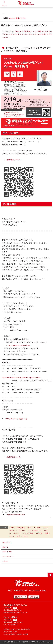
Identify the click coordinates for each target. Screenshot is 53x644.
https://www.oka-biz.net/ (16, 515)
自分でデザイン (23, 536)
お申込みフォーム (14, 160)
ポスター (38, 34)
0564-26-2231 (21, 590)
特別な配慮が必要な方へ (10, 642)
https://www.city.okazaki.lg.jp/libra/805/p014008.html (21, 378)
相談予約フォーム (20, 597)
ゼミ (20, 34)
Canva (12, 18)
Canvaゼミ (19, 31)
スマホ (44, 31)
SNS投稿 (27, 31)
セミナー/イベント (9, 556)
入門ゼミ (45, 34)
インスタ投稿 (36, 31)
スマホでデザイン (35, 530)
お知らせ (6, 561)
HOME (3, 13)
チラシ (24, 34)
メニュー (4, 4)
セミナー (14, 34)
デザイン (31, 34)
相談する (6, 547)
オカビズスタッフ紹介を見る (16, 419)
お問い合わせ (34, 597)
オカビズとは (7, 542)
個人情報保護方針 (24, 642)
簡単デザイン (21, 18)
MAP (15, 608)
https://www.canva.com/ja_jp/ (19, 345)
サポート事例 (7, 552)
